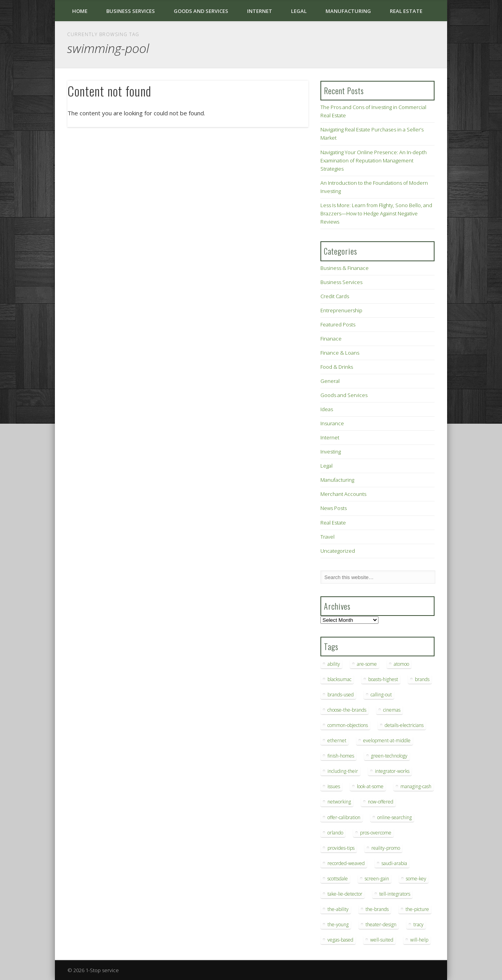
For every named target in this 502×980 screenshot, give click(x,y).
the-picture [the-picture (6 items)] (417, 909)
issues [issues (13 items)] (334, 786)
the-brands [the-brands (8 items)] (377, 909)
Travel (327, 537)
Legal (299, 11)
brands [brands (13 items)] (422, 679)
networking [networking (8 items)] (339, 802)
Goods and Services (201, 11)
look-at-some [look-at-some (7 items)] (370, 786)
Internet (260, 11)
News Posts (334, 508)
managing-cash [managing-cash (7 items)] (416, 786)
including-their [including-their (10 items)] (343, 771)
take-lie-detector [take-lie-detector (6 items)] (345, 894)
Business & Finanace (345, 268)
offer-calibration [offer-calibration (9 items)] (344, 817)
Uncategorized (338, 551)
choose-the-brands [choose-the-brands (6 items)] (347, 710)
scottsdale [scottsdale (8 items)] (338, 879)
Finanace (331, 339)
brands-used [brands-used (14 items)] (341, 695)
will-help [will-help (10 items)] (419, 940)
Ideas (327, 409)
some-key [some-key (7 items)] (416, 879)
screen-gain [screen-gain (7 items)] (377, 879)
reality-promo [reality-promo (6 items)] (386, 848)
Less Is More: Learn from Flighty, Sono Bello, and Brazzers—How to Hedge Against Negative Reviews (376, 213)
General (330, 381)
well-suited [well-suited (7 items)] (382, 940)
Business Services (131, 11)
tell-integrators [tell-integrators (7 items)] (395, 894)
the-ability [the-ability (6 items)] (338, 909)
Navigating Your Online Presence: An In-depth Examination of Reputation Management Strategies (374, 160)
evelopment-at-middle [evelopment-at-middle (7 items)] (387, 740)
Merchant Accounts (343, 494)
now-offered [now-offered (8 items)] (381, 802)
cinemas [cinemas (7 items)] (392, 710)
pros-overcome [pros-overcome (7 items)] (376, 833)
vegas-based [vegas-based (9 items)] (340, 940)
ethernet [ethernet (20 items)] (337, 740)
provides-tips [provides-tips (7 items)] (341, 848)
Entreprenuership (341, 310)
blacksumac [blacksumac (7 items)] (339, 679)
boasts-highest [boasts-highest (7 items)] (383, 679)
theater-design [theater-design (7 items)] (381, 924)
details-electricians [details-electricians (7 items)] (404, 725)
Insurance (332, 423)
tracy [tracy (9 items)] (418, 924)
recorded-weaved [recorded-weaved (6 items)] (346, 863)
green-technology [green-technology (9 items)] (389, 756)
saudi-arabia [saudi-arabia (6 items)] (394, 863)
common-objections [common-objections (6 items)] (348, 725)
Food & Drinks (337, 367)
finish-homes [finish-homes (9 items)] (341, 756)
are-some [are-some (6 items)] (367, 664)
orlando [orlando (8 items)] (335, 833)
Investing (331, 452)
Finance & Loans (340, 353)
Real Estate (406, 11)
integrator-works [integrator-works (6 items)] (392, 771)
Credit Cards (335, 296)
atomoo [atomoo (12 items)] (401, 664)
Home (80, 11)
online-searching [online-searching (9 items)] (395, 817)
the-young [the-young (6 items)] (338, 924)
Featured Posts (338, 324)
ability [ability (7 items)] (334, 664)
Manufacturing (348, 11)
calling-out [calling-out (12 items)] (381, 695)
